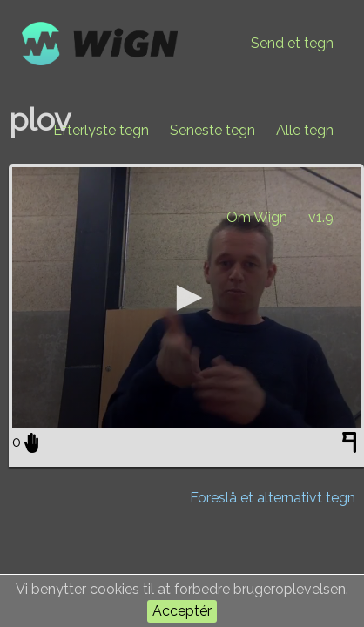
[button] (186, 298)
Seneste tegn (212, 130)
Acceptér (182, 611)
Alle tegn (305, 130)
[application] (186, 298)
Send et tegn (292, 43)
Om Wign (257, 217)
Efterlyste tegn (101, 130)
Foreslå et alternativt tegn (273, 498)
